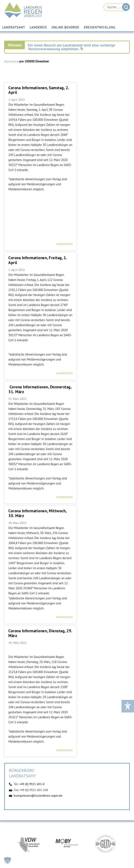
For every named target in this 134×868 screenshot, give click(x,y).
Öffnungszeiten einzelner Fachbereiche (65, 831)
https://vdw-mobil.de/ (29, 639)
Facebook (56, 839)
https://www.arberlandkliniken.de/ (29, 677)
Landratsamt (14, 28)
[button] (8, 860)
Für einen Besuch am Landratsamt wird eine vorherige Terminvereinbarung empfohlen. (71, 47)
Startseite (10, 61)
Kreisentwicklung (100, 28)
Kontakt (69, 784)
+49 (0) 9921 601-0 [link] (72, 777)
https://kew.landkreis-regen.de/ (105, 677)
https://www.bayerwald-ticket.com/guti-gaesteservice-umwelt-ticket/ (105, 639)
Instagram (44, 839)
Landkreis (38, 28)
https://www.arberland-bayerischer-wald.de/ (67, 677)
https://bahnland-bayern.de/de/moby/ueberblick (67, 639)
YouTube (68, 839)
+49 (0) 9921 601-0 (32, 580)
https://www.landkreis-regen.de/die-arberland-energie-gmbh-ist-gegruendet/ (67, 715)
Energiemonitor (92, 839)
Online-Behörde (65, 28)
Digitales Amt (80, 839)
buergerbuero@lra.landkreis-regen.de (38, 591)
